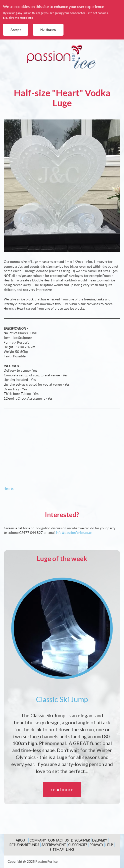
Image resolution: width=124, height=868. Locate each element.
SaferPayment (54, 845)
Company (38, 840)
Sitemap (57, 850)
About (21, 840)
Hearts (9, 489)
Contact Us (58, 840)
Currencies (78, 845)
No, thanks (48, 30)
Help (109, 845)
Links (70, 850)
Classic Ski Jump (62, 699)
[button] (62, 186)
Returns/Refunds (24, 845)
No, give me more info (18, 18)
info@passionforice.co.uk (74, 533)
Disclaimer (80, 840)
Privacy (96, 845)
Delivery (100, 840)
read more (62, 789)
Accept (16, 30)
